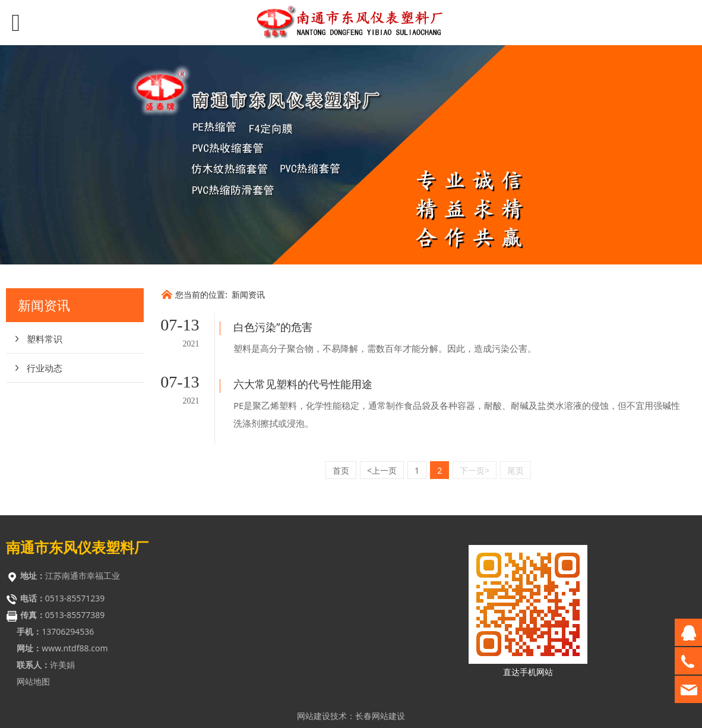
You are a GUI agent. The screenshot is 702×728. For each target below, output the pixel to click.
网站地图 (33, 656)
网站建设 (314, 691)
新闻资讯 (248, 294)
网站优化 (314, 713)
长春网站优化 (380, 713)
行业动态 (45, 368)
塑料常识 (45, 339)
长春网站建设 (380, 691)
